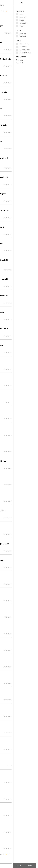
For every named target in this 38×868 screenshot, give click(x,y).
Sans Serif (23, 17)
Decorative (24, 23)
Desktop (23, 33)
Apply (19, 865)
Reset (30, 865)
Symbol (22, 26)
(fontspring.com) (8, 33)
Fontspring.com (25, 53)
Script (22, 20)
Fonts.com (23, 47)
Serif (21, 14)
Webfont (23, 36)
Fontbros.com (25, 50)
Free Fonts (20, 60)
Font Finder (20, 63)
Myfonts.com (24, 44)
